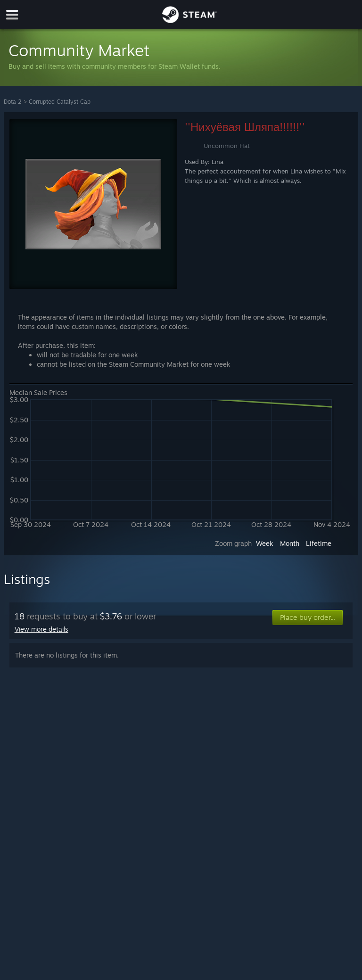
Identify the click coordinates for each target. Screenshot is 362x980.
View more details (41, 629)
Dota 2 (13, 102)
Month (290, 543)
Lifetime (319, 543)
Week (265, 543)
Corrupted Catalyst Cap (60, 102)
